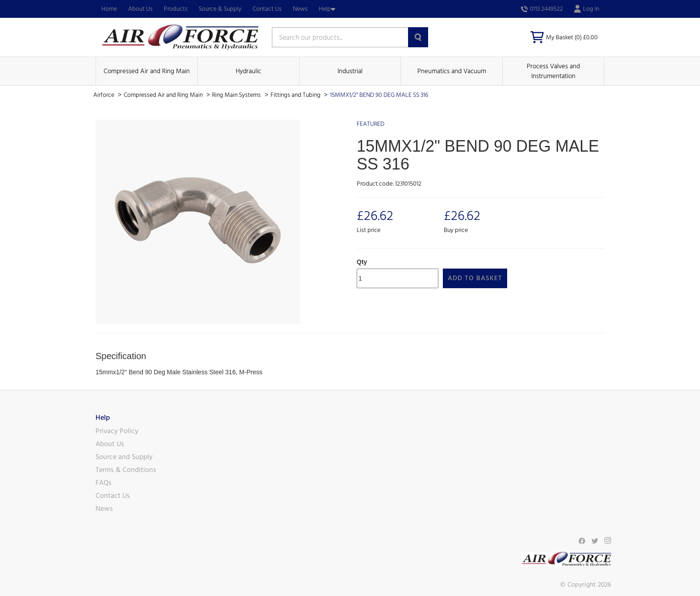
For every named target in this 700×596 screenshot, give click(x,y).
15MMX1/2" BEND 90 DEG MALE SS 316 (379, 95)
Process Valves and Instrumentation (553, 71)
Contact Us (267, 9)
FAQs (104, 483)
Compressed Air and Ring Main (147, 71)
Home (109, 9)
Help (327, 9)
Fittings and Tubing (296, 95)
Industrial (350, 71)
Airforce (104, 95)
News (300, 9)
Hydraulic (248, 71)
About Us (140, 9)
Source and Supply (124, 457)
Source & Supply (220, 9)
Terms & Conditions (126, 470)
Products (176, 9)
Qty (362, 262)
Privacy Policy (117, 431)
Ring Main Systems (237, 95)
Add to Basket (475, 278)
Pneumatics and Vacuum (452, 71)
